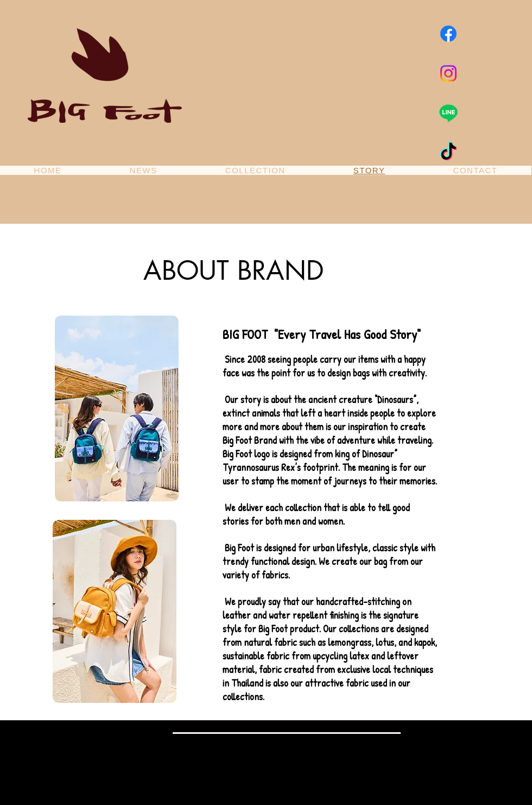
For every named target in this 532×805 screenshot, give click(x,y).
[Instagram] (448, 73)
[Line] (448, 113)
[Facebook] (448, 34)
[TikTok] (448, 153)
